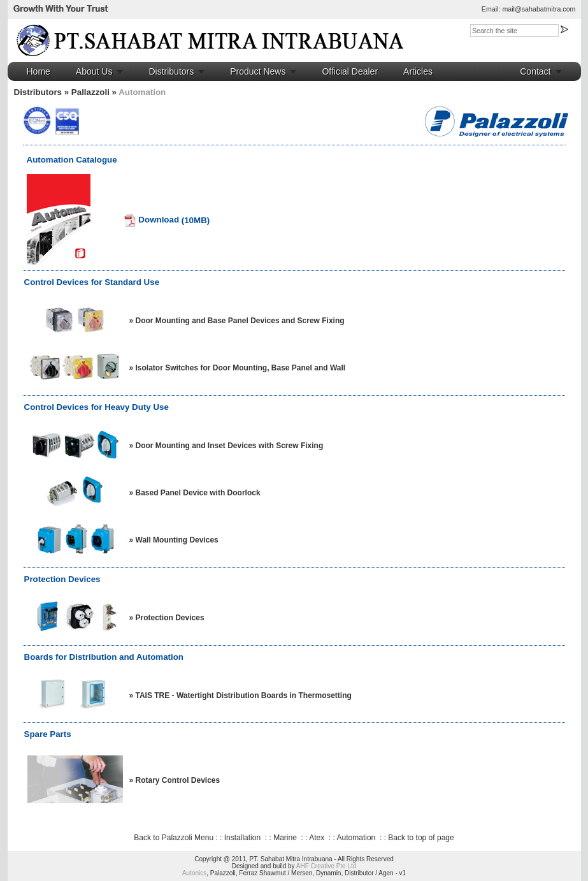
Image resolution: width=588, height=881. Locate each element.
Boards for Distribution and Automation (104, 657)
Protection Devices (62, 579)
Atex (317, 838)
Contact (535, 71)
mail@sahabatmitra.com (539, 9)
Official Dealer (350, 71)
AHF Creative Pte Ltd (326, 866)
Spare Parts (48, 734)
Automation (356, 838)
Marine (285, 838)
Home (39, 71)
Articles (418, 71)
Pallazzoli (90, 92)
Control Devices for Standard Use (92, 282)
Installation (242, 838)
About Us (94, 71)
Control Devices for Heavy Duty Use (97, 407)
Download (151, 220)
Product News (258, 71)
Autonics (194, 873)
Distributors (171, 71)
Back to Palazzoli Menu (174, 838)
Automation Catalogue (72, 160)
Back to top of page (421, 838)
